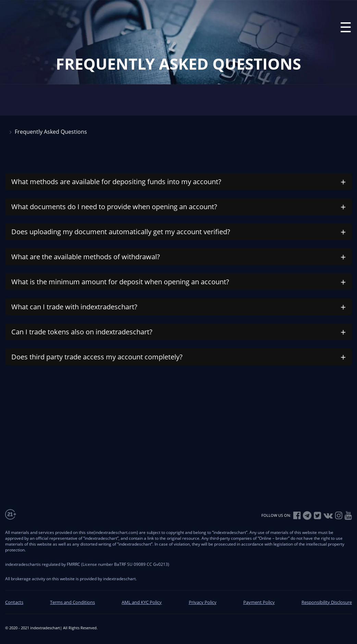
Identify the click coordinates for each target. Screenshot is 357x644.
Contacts (14, 602)
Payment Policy (259, 602)
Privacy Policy (203, 602)
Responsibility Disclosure (327, 602)
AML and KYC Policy (142, 602)
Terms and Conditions (72, 602)
